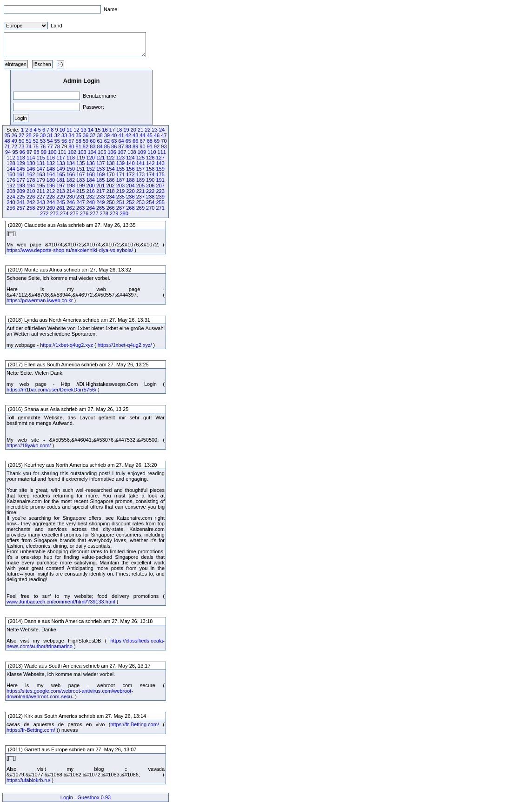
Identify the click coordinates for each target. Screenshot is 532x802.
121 (100, 158)
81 (79, 146)
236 (130, 197)
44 (142, 135)
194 (31, 186)
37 (93, 135)
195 (40, 186)
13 (84, 130)
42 (128, 135)
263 (80, 208)
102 (72, 152)
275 (74, 213)
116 (51, 158)
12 (76, 130)
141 (140, 163)
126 (150, 158)
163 (40, 174)
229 (60, 197)
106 (112, 152)
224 (11, 197)
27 (21, 135)
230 (71, 197)
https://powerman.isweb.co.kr (40, 300)
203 (120, 186)
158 (150, 169)
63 (114, 141)
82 (86, 146)
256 (11, 208)
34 (71, 135)
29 (36, 135)
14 (91, 130)
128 (11, 163)
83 (93, 146)
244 (51, 202)
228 (51, 197)
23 (155, 130)
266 (110, 208)
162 (31, 174)
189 (140, 180)
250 (110, 202)
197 (60, 186)
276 (84, 213)
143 (160, 163)
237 (140, 197)
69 (157, 141)
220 (130, 191)
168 (91, 174)
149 (60, 169)
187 (120, 180)
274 (64, 213)
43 (135, 135)
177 (21, 180)
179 (40, 180)
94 (8, 152)
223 (160, 191)
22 (147, 130)
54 (50, 141)
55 (57, 141)
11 (69, 130)
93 (164, 146)
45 (150, 135)
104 (92, 152)
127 (160, 158)
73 (21, 146)
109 (142, 152)
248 (91, 202)
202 (110, 186)
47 (164, 135)
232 (91, 197)
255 (160, 202)
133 (60, 163)
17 (112, 130)
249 (100, 202)
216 (91, 191)
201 (100, 186)
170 (110, 174)
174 (150, 174)
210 (31, 191)
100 (52, 152)
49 (14, 141)
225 (21, 197)
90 (142, 146)
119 (80, 158)
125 (140, 158)
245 (60, 202)
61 (100, 141)
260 (51, 208)
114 (31, 158)
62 (107, 141)
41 (121, 135)
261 (60, 208)
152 (91, 169)
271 (160, 208)
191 (160, 180)
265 (100, 208)
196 (51, 186)
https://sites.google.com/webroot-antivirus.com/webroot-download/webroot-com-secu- (70, 694)
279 (114, 213)
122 (110, 158)
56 (64, 141)
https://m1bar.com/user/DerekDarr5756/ (51, 390)
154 (110, 169)
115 (40, 158)
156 (130, 169)
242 (31, 202)
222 (150, 191)
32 (57, 135)
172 (130, 174)
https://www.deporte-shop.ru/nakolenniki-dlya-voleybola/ (70, 250)
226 (31, 197)
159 (160, 169)
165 (60, 174)
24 (162, 130)
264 (91, 208)
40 (114, 135)
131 (40, 163)
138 (110, 163)
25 (7, 135)
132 (51, 163)
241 (21, 202)
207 (160, 186)
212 (51, 191)
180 (51, 180)
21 (140, 130)
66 (135, 141)
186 (110, 180)
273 (54, 213)
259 (40, 208)
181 (60, 180)
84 (100, 146)
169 (100, 174)
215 (80, 191)
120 (91, 158)
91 (150, 146)
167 (80, 174)
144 (11, 169)
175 (160, 174)
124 (130, 158)
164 (51, 174)
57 (71, 141)
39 (107, 135)
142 (150, 163)
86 (114, 146)
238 (150, 197)
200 (91, 186)
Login (67, 797)
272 (44, 213)
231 (80, 197)
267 (120, 208)
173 (140, 174)
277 (94, 213)
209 (21, 191)
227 (40, 197)
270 (150, 208)
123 (120, 158)
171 (120, 174)
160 (11, 174)
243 (40, 202)
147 (40, 169)
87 (121, 146)
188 (130, 180)
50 (21, 141)
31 (50, 135)
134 (71, 163)
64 (121, 141)
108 (132, 152)
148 (51, 169)
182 (71, 180)
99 (44, 152)
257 (21, 208)
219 (120, 191)
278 (104, 213)
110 (152, 152)
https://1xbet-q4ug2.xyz (66, 345)
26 (14, 135)
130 (31, 163)
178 (31, 180)
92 (157, 146)
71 (7, 146)
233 (100, 197)
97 (29, 152)
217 (100, 191)
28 (28, 135)
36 (86, 135)
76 (43, 146)
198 (71, 186)
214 (71, 191)
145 (21, 169)
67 (142, 141)
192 (11, 186)
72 (14, 146)
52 (36, 141)
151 (80, 169)
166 (71, 174)
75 (36, 146)
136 (91, 163)
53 (43, 141)
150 (71, 169)
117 (60, 158)
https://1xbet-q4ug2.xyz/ (125, 345)
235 (120, 197)
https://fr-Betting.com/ (135, 724)
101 (62, 152)
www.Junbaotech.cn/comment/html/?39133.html (61, 602)
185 (100, 180)
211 (40, 191)
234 (110, 197)
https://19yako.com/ (29, 445)
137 (100, 163)
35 (79, 135)
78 (57, 146)
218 (110, 191)
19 (126, 130)
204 (130, 186)
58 (79, 141)
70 (164, 141)
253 (140, 202)
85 (107, 146)
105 (102, 152)
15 (98, 130)
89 (135, 146)
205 (140, 186)
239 (160, 197)
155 (120, 169)
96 (22, 152)
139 (120, 163)
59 (86, 141)
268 (130, 208)
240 (11, 202)
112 (11, 158)
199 (80, 186)
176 (11, 180)
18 (119, 130)
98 (36, 152)
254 (150, 202)
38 (100, 135)
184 (91, 180)
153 (100, 169)
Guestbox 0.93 (94, 797)
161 (21, 174)
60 (93, 141)
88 (128, 146)
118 (71, 158)
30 (43, 135)
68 (150, 141)
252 (130, 202)
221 (140, 191)
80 (71, 146)
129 (21, 163)
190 (150, 180)
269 (140, 208)
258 (31, 208)
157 (140, 169)
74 (28, 146)
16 (105, 130)
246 (71, 202)
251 (120, 202)
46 (157, 135)
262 (71, 208)
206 (150, 186)
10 (62, 130)
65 (128, 141)
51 (28, 141)
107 (122, 152)
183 (80, 180)
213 (60, 191)
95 (15, 152)
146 (31, 169)
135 (80, 163)
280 (124, 213)
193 (21, 186)
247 (80, 202)
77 (50, 146)
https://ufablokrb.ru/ (28, 780)
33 (64, 135)
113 (21, 158)
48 (7, 141)
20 (133, 130)
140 (130, 163)
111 (162, 152)
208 (11, 191)
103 (82, 152)
